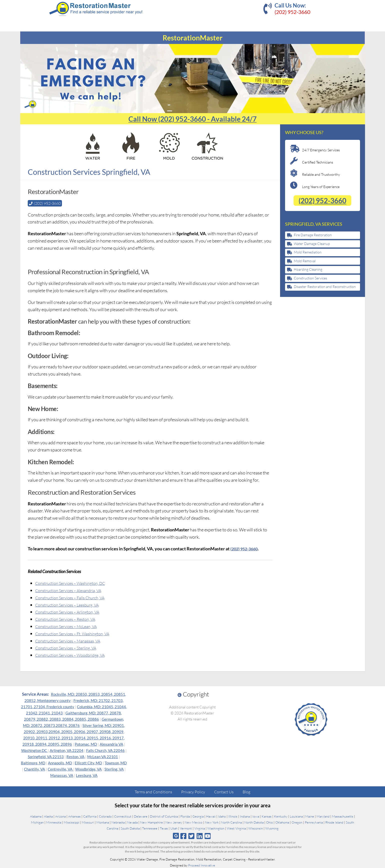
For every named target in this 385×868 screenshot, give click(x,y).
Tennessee (150, 828)
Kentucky (281, 816)
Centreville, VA (60, 769)
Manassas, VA (62, 775)
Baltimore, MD (33, 763)
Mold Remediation (308, 252)
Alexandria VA (111, 744)
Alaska (48, 816)
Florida (185, 816)
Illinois (233, 816)
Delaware (141, 816)
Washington (216, 828)
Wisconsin (256, 828)
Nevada (132, 822)
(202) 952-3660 (292, 12)
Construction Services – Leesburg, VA (71, 605)
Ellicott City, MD (88, 763)
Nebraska (118, 822)
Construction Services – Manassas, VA (72, 641)
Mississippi (71, 822)
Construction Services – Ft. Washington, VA (76, 633)
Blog (246, 792)
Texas (164, 828)
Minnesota (54, 822)
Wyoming (272, 828)
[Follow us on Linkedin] (199, 836)
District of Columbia (164, 816)
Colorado (105, 816)
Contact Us (224, 792)
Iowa (256, 816)
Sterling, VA (114, 769)
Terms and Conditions (153, 792)
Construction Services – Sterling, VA (69, 648)
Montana (103, 822)
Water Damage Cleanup (312, 244)
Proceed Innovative (202, 865)
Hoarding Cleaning (308, 269)
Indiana (245, 816)
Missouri (88, 822)
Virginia (200, 828)
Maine (310, 816)
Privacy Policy (193, 792)
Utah (174, 828)
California (90, 816)
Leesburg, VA (87, 775)
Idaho (222, 816)
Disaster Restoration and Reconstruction (325, 287)
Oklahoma (282, 822)
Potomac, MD (86, 744)
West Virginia (236, 828)
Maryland (323, 816)
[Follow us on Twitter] (192, 836)
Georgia (198, 816)
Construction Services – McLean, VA (70, 626)
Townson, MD (116, 763)
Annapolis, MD (60, 763)
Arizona (60, 816)
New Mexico (193, 822)
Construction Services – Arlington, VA (71, 612)
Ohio (269, 822)
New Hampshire (152, 822)
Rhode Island (334, 822)
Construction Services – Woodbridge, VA (74, 655)
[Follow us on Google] (176, 836)
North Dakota (254, 822)
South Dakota (130, 828)
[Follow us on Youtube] (207, 836)
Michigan (37, 822)
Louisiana (296, 816)
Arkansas (74, 816)
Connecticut (123, 816)
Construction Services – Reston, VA (69, 619)
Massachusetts (343, 816)
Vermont (186, 828)
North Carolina (231, 822)
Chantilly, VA (34, 769)
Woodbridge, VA (88, 769)
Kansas (267, 816)
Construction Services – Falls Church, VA (74, 597)
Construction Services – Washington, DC (74, 583)
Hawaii (211, 816)
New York (212, 822)
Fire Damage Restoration (313, 235)
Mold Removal (305, 261)
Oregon (297, 822)
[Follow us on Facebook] (184, 836)
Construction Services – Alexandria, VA (72, 590)
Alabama (36, 816)
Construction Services (310, 278)
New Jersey (174, 822)
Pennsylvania (314, 822)
